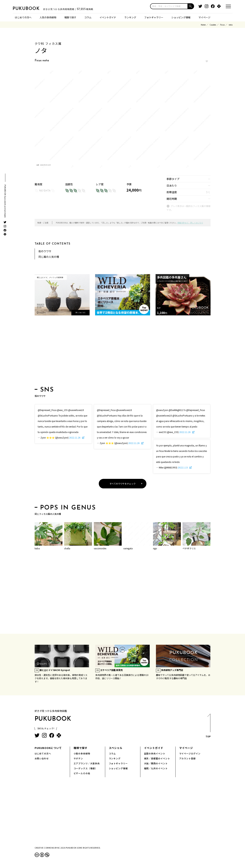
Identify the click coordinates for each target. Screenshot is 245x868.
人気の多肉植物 (48, 17)
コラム (88, 17)
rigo (155, 548)
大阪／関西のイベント (156, 763)
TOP (208, 727)
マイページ (204, 17)
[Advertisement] (123, 352)
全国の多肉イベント (155, 753)
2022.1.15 (183, 467)
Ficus (222, 25)
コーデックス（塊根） (86, 768)
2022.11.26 (75, 437)
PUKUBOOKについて (48, 748)
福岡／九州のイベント (156, 768)
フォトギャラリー (154, 17)
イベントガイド (108, 17)
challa (67, 548)
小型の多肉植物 (82, 753)
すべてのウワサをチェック (122, 484)
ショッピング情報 (181, 17)
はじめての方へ (23, 17)
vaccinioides (100, 548)
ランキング (130, 17)
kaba (37, 548)
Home (203, 25)
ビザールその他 (82, 773)
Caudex (213, 25)
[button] (191, 6)
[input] (169, 6)
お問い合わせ (42, 758)
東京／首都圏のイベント (157, 758)
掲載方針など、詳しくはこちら (190, 223)
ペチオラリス (189, 548)
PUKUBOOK (31, 8)
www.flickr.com (46, 165)
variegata (128, 548)
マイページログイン (190, 753)
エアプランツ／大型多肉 (87, 763)
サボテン (78, 758)
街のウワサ (45, 251)
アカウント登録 (188, 758)
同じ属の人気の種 (49, 257)
